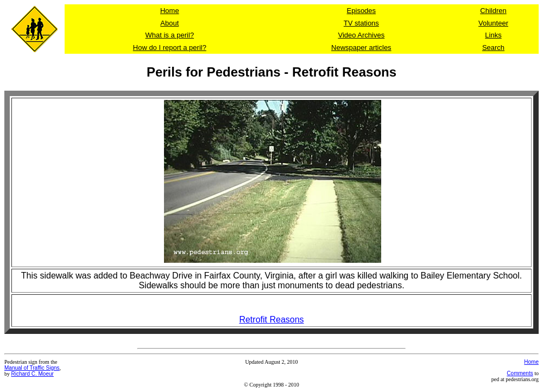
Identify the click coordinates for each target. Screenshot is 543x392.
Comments (520, 373)
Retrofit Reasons (271, 320)
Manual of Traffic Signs (32, 368)
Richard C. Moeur (33, 374)
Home (531, 362)
